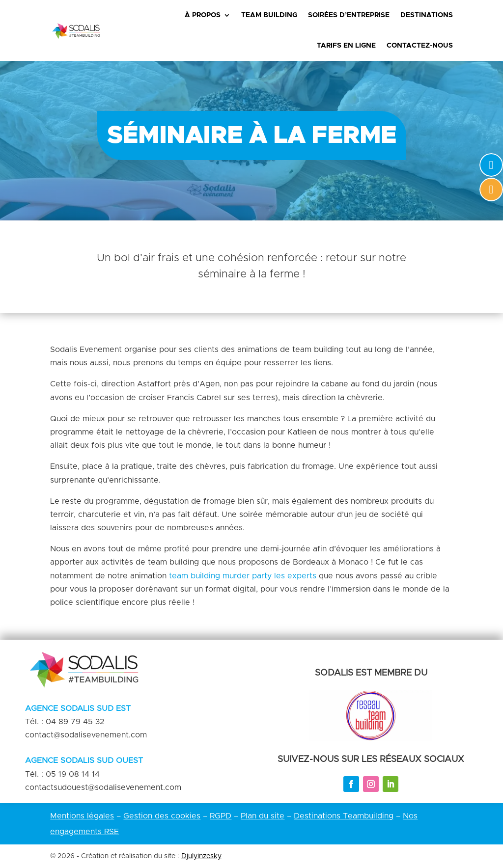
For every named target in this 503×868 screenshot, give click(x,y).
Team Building (269, 15)
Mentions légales (82, 816)
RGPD (221, 816)
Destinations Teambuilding (344, 816)
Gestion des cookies (162, 816)
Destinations (427, 15)
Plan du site (263, 816)
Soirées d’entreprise (349, 15)
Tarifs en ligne (346, 46)
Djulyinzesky (201, 856)
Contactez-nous (420, 46)
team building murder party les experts (243, 576)
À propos (203, 15)
